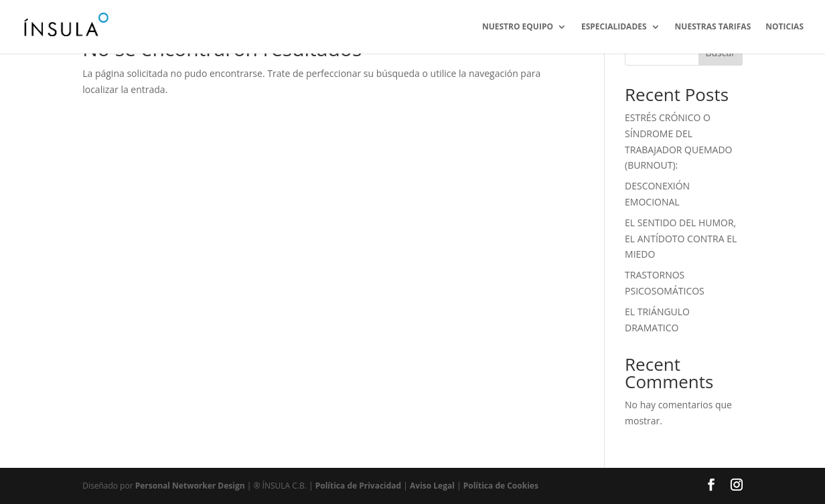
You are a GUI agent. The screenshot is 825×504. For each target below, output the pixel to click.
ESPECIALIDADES (614, 27)
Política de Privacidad (360, 486)
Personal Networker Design (190, 486)
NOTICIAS (784, 27)
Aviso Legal (432, 486)
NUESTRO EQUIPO (518, 27)
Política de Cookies (501, 486)
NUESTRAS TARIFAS (713, 27)
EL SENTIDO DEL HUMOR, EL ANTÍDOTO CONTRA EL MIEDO (681, 239)
